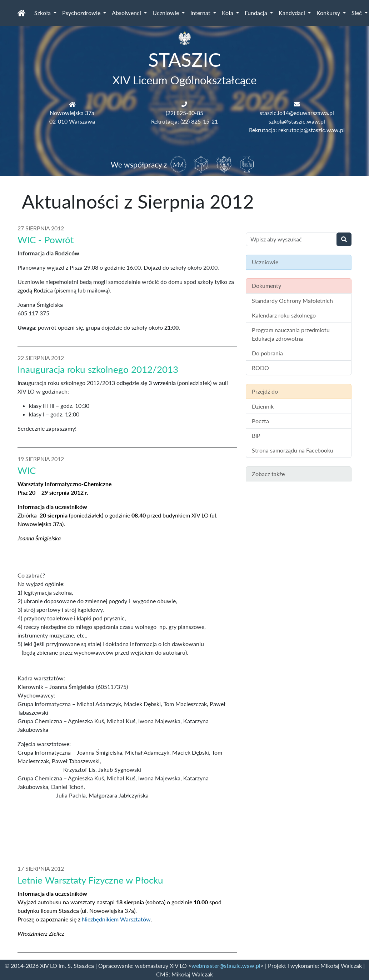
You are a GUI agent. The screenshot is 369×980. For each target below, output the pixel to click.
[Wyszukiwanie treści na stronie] (291, 239)
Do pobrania (267, 353)
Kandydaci (293, 13)
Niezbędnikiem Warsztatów (116, 919)
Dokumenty (266, 286)
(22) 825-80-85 (184, 113)
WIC (27, 470)
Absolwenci (127, 13)
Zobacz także (268, 474)
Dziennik (263, 406)
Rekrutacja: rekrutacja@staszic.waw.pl (297, 130)
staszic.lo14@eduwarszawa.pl (297, 113)
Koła (228, 13)
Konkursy (329, 13)
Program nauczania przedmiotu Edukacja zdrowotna (291, 334)
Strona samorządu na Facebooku (293, 450)
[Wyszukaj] (344, 239)
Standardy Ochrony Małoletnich (292, 301)
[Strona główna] (22, 13)
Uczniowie (166, 13)
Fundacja (257, 13)
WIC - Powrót (46, 240)
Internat (201, 13)
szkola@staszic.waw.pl (297, 121)
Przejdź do (265, 391)
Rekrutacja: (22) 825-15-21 (184, 121)
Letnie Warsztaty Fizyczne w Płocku (90, 880)
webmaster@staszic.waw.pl (226, 966)
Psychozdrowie (82, 13)
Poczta (260, 421)
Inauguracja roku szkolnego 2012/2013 (98, 369)
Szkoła (43, 13)
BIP (256, 436)
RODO (260, 368)
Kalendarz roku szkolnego (284, 315)
